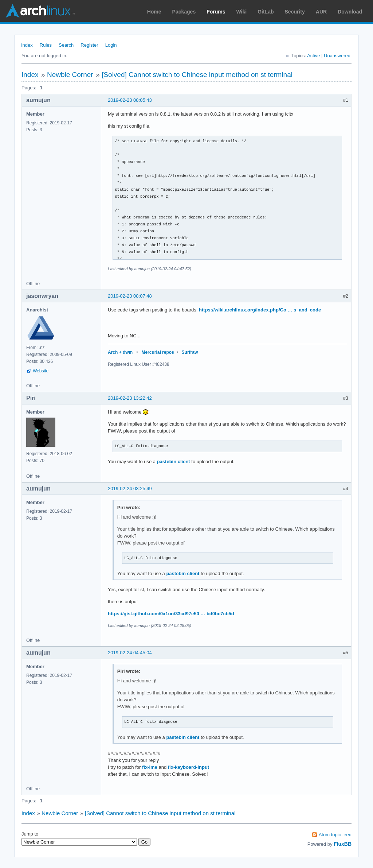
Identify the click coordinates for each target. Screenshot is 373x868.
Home (154, 12)
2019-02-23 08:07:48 (130, 296)
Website (41, 371)
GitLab (266, 12)
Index (27, 45)
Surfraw (190, 352)
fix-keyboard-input (189, 767)
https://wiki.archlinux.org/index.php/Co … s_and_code (260, 310)
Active (313, 56)
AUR (321, 12)
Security (295, 12)
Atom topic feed (335, 835)
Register (89, 45)
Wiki (242, 12)
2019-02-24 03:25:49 (130, 489)
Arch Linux (40, 11)
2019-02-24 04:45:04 (130, 653)
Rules (46, 45)
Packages (184, 12)
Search (66, 45)
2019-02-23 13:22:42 (130, 398)
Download (350, 12)
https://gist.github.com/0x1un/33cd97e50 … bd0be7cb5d (171, 614)
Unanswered (337, 56)
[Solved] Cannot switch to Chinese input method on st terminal (197, 75)
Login (111, 45)
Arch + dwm (120, 352)
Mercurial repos (158, 352)
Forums (216, 12)
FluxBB (343, 844)
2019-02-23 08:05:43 (130, 100)
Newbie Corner (70, 75)
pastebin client (174, 462)
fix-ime (150, 767)
